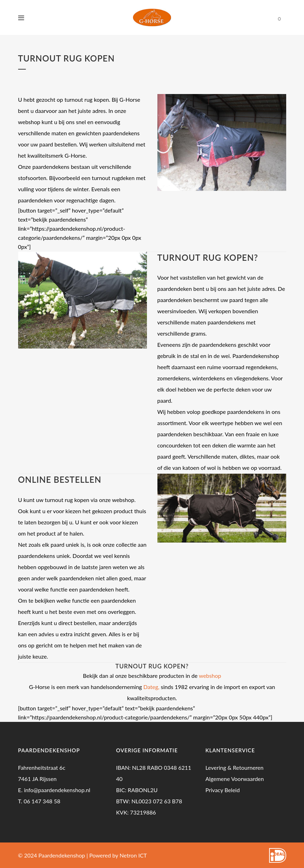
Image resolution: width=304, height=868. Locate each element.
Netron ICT (133, 855)
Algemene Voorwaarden (235, 779)
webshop (210, 676)
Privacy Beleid (222, 790)
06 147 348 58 (42, 801)
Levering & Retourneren (234, 767)
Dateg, (151, 687)
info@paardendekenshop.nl (57, 790)
